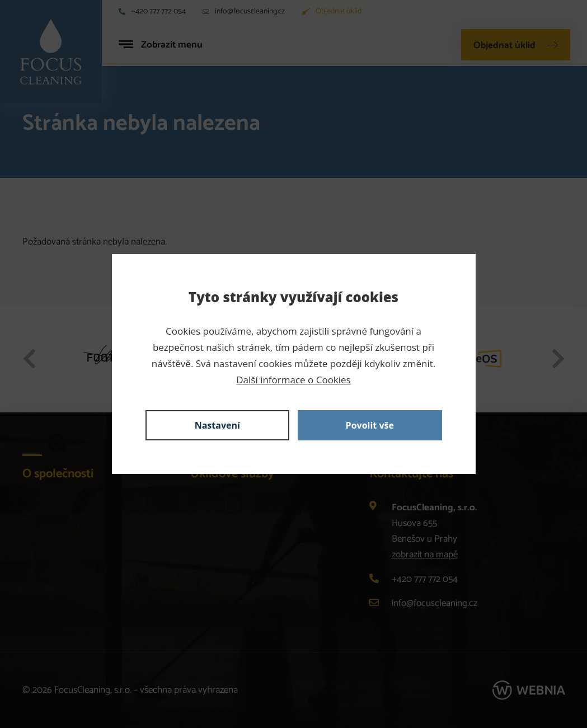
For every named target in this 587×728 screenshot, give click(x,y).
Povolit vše (370, 425)
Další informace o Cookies (293, 380)
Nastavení (217, 425)
